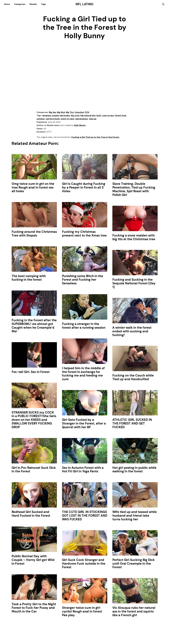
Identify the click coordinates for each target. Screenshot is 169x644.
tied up (93, 119)
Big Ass (53, 112)
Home (7, 4)
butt (99, 116)
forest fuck (120, 116)
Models (33, 4)
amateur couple (51, 116)
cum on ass (108, 116)
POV (87, 112)
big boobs (65, 116)
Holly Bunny (80, 126)
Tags (43, 4)
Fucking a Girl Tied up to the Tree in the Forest (95, 137)
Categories (20, 4)
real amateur (81, 119)
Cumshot (79, 112)
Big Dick (61, 112)
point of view (67, 119)
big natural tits (88, 116)
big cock (75, 116)
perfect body (53, 119)
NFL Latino (84, 4)
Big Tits (70, 112)
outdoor (41, 119)
